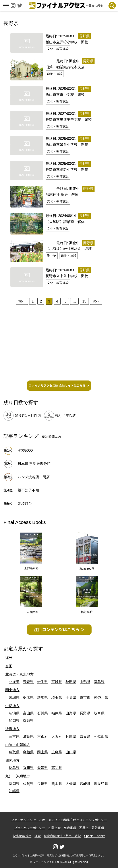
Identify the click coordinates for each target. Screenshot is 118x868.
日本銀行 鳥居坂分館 (34, 464)
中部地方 (12, 706)
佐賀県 (28, 784)
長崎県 (43, 784)
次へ (96, 301)
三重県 (14, 736)
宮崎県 (85, 784)
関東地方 (12, 690)
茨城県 (14, 698)
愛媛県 (43, 768)
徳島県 (14, 768)
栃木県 (28, 698)
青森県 (28, 682)
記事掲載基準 (22, 836)
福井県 (57, 713)
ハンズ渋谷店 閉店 (35, 477)
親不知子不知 (28, 490)
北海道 (14, 682)
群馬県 (43, 698)
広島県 (57, 752)
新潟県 (14, 713)
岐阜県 (99, 713)
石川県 (43, 713)
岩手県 (43, 682)
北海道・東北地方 (19, 674)
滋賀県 (28, 736)
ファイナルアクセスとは (28, 820)
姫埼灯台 (25, 503)
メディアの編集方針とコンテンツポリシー (78, 820)
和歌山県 (101, 736)
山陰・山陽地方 (18, 745)
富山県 (28, 713)
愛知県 (28, 721)
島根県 (28, 752)
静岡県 (14, 721)
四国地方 (12, 760)
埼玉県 (57, 698)
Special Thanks (95, 836)
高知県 (57, 768)
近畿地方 (12, 729)
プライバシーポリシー (30, 828)
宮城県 (57, 682)
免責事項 (70, 828)
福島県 (99, 682)
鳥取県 (14, 752)
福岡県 (14, 784)
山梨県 (71, 713)
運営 (38, 836)
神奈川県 (101, 698)
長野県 (85, 713)
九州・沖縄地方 (18, 776)
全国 (9, 666)
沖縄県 (14, 791)
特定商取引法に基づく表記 (62, 836)
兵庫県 (71, 736)
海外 (9, 658)
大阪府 (57, 736)
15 (84, 301)
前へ (22, 301)
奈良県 (85, 736)
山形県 (85, 682)
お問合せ (54, 828)
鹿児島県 (101, 784)
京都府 (43, 736)
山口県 (71, 752)
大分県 (71, 784)
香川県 (28, 768)
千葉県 (71, 698)
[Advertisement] (59, 347)
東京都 (85, 698)
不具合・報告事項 (92, 828)
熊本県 (57, 784)
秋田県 (71, 682)
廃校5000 (25, 450)
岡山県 (43, 752)
